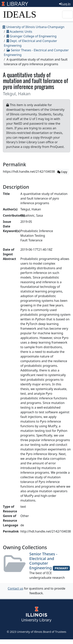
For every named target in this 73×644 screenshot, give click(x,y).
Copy (62, 172)
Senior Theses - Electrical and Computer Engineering (43, 561)
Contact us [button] (16, 588)
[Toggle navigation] (68, 15)
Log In (65, 4)
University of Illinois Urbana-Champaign (33, 27)
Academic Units (19, 32)
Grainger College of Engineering (32, 36)
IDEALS (20, 14)
